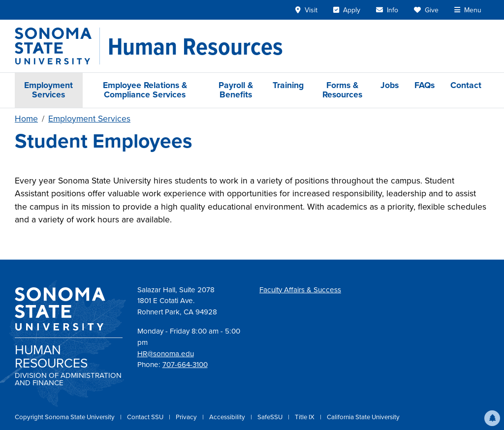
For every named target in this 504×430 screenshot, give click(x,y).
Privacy (187, 417)
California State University (363, 417)
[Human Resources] (195, 46)
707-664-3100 (185, 365)
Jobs (390, 85)
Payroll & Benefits (236, 90)
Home (26, 119)
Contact (466, 85)
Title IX (305, 417)
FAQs (425, 85)
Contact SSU (146, 417)
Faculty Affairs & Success (300, 290)
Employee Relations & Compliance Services (145, 90)
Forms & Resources (342, 90)
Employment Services (48, 90)
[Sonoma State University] (57, 46)
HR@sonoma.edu (166, 354)
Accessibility (228, 417)
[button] (492, 418)
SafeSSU (271, 417)
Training (288, 85)
